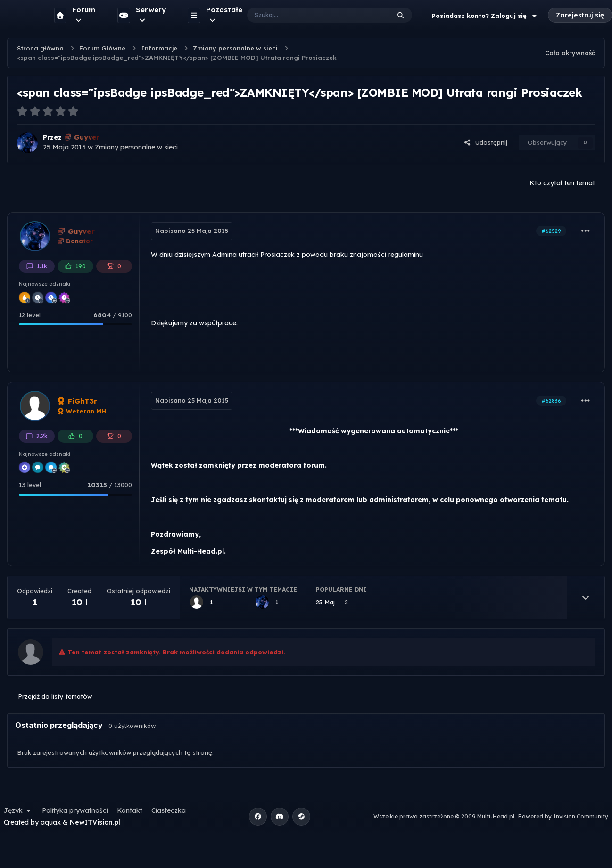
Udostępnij (486, 142)
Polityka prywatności (75, 810)
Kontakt (130, 810)
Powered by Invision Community (563, 816)
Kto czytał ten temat (562, 183)
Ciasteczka (169, 810)
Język (18, 810)
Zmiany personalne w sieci (136, 147)
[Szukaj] (309, 15)
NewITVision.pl (95, 822)
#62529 (551, 231)
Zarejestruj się (580, 15)
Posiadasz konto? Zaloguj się (485, 16)
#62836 (551, 401)
